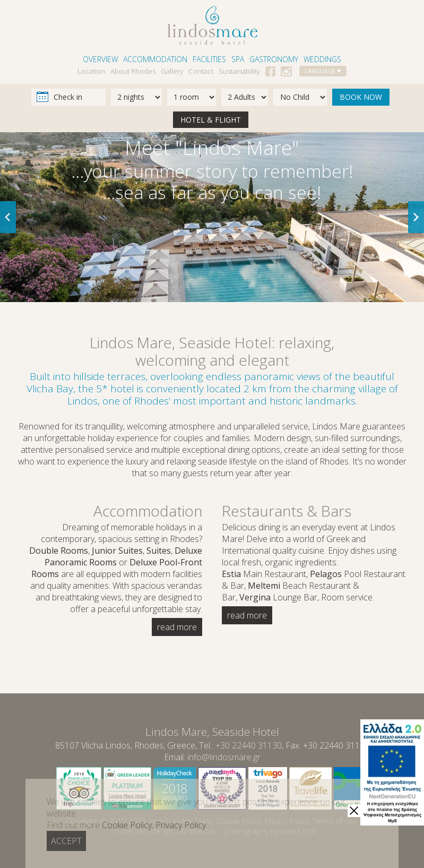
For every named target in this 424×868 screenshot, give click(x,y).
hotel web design (144, 831)
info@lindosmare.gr (224, 757)
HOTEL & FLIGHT (211, 120)
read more (177, 627)
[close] (354, 811)
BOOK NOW (361, 97)
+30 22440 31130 (249, 745)
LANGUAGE (323, 71)
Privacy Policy (287, 821)
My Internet (196, 831)
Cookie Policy (239, 821)
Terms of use (335, 821)
